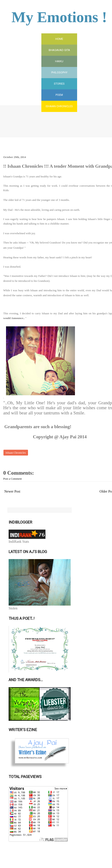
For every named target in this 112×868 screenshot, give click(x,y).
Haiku (59, 61)
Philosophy (59, 72)
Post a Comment (12, 479)
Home (59, 39)
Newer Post (12, 491)
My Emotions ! (59, 17)
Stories (59, 84)
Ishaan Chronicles (59, 106)
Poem (59, 95)
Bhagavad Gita (59, 50)
